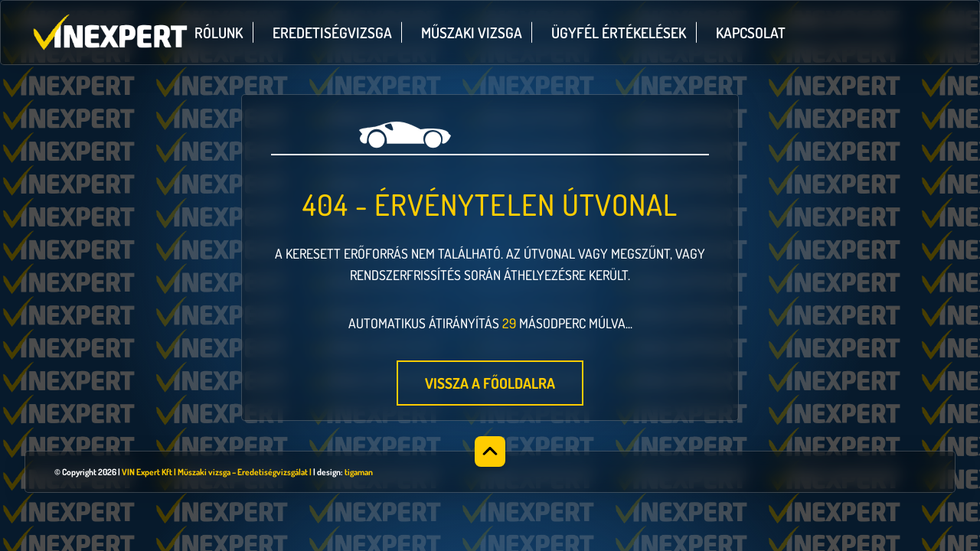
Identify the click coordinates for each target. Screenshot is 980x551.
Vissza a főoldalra (490, 383)
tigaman (359, 472)
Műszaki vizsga (472, 33)
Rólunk (219, 33)
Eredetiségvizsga (332, 33)
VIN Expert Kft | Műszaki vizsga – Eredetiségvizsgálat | (217, 472)
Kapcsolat (751, 33)
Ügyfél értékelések (619, 33)
